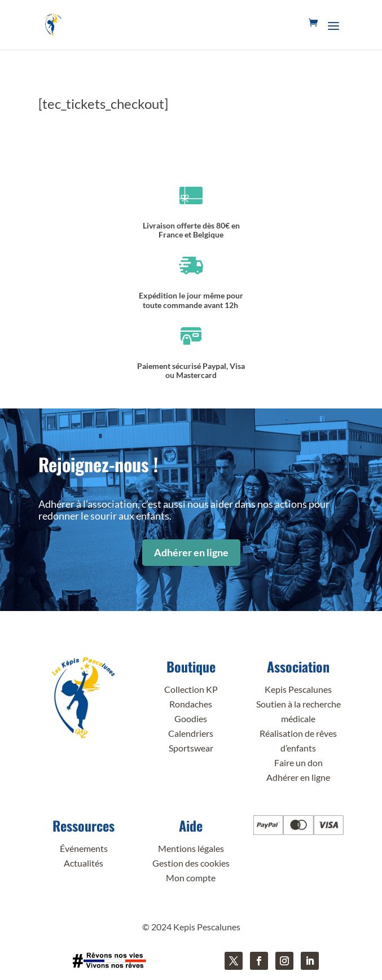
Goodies (191, 718)
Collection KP (191, 689)
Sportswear (191, 748)
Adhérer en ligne (191, 552)
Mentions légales (191, 848)
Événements (84, 848)
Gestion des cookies (191, 863)
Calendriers (191, 733)
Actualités (84, 863)
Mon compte (191, 878)
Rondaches (191, 704)
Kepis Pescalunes (298, 689)
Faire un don (298, 763)
